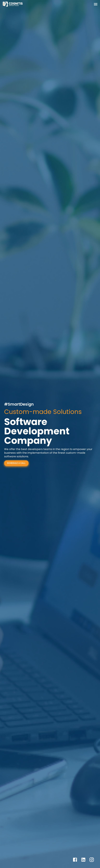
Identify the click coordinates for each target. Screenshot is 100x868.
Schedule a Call (16, 463)
